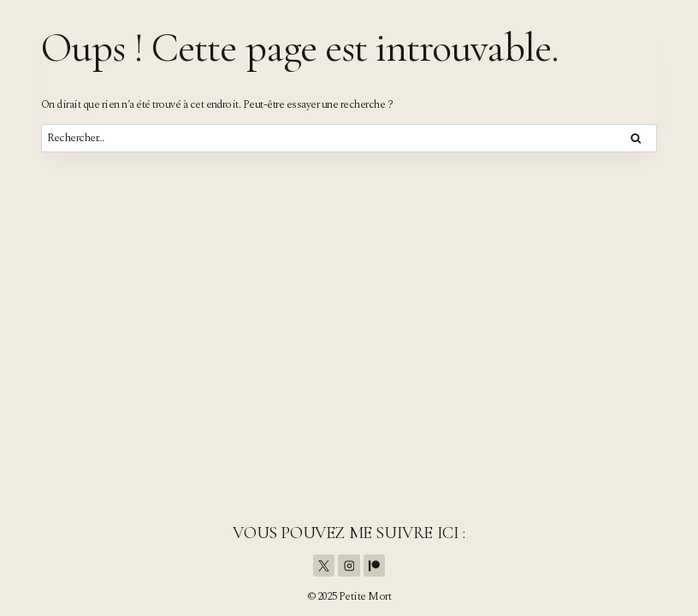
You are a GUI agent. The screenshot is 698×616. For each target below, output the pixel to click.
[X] (324, 566)
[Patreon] (375, 566)
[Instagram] (349, 566)
